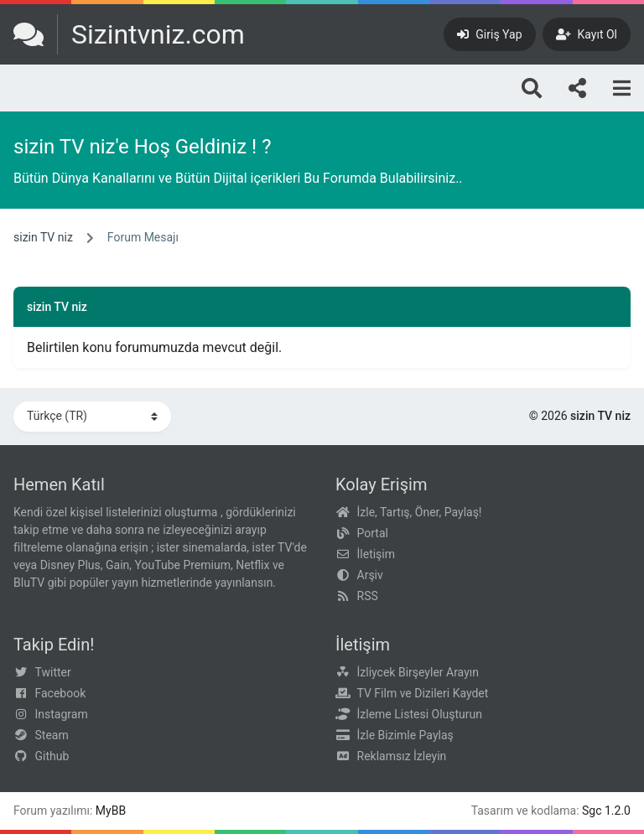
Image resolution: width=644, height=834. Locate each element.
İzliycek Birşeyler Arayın (418, 672)
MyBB (111, 811)
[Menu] (622, 88)
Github (52, 756)
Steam (52, 735)
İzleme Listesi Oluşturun (420, 714)
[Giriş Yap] (489, 34)
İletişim (377, 554)
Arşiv (370, 575)
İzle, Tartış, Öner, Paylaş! (420, 512)
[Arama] (532, 88)
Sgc (592, 811)
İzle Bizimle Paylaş (405, 735)
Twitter (53, 672)
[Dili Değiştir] (92, 417)
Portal (373, 533)
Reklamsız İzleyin (402, 756)
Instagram (62, 714)
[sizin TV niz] (129, 34)
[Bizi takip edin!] (577, 88)
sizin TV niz (43, 237)
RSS (368, 596)
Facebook (61, 693)
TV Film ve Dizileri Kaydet (423, 693)
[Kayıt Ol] (587, 34)
